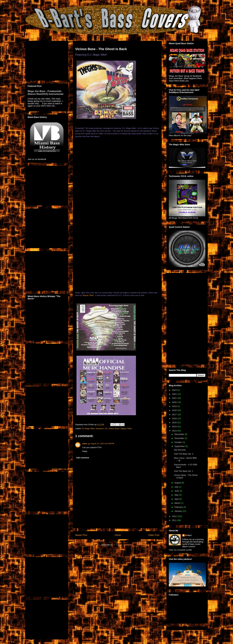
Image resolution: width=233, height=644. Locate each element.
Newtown (100, 429)
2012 (175, 516)
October (178, 442)
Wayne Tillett (88, 295)
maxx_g (86, 444)
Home (118, 535)
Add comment (83, 458)
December (180, 434)
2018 (175, 410)
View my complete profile (180, 550)
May (177, 495)
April (177, 499)
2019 (175, 406)
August (178, 483)
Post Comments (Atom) (123, 545)
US (106, 429)
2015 (175, 422)
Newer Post (81, 535)
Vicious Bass (114, 429)
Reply (85, 451)
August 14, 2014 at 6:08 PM (102, 444)
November (180, 438)
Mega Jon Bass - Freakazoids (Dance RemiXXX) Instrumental (45, 93)
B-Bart (188, 535)
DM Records (180, 450)
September (180, 446)
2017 (175, 414)
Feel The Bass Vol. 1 (184, 471)
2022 (175, 394)
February (179, 507)
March (178, 503)
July (177, 487)
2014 (175, 427)
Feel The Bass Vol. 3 (184, 454)
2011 (175, 520)
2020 (175, 402)
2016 (175, 418)
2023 (175, 390)
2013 (175, 431)
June (177, 491)
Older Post (154, 535)
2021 (175, 398)
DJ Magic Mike (88, 429)
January (178, 511)
